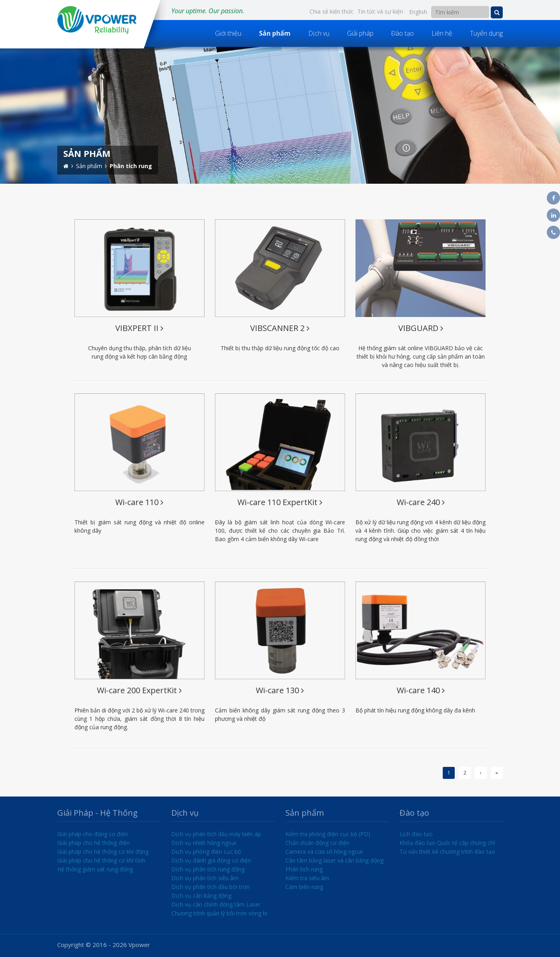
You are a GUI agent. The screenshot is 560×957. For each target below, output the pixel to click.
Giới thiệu (228, 33)
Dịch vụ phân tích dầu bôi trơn (211, 887)
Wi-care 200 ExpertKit (139, 690)
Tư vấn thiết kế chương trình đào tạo (447, 852)
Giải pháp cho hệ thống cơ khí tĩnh (101, 860)
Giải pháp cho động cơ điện (93, 834)
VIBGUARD (421, 328)
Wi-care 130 (280, 690)
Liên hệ (442, 33)
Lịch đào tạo (416, 834)
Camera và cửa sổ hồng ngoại (324, 852)
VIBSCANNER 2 (280, 328)
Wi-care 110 (139, 502)
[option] (280, 115)
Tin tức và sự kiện (380, 11)
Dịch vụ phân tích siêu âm (205, 878)
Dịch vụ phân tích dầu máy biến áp (216, 834)
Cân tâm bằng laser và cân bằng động (334, 860)
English (418, 12)
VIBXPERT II (139, 328)
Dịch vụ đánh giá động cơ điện (211, 860)
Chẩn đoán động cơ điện (317, 843)
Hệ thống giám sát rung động (95, 869)
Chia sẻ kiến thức (331, 11)
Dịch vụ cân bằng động (201, 896)
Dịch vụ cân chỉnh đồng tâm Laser (216, 904)
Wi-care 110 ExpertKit (280, 502)
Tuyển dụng (486, 33)
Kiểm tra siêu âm (307, 878)
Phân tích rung (304, 869)
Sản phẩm (275, 33)
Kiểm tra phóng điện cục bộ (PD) (328, 834)
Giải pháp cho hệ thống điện (93, 843)
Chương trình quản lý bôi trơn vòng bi (219, 913)
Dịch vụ (319, 33)
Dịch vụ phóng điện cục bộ (206, 852)
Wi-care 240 (421, 502)
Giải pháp (360, 33)
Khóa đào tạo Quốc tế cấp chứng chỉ (447, 843)
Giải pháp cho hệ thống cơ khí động (103, 852)
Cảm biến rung (304, 887)
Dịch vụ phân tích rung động (208, 869)
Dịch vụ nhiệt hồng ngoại (204, 843)
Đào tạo (402, 33)
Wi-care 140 (421, 690)
